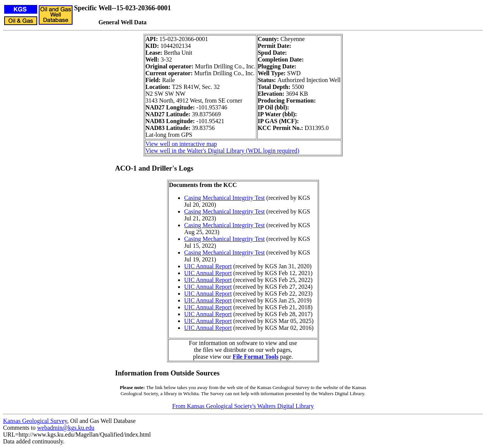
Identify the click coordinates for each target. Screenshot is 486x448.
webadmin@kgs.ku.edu (66, 428)
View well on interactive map (181, 144)
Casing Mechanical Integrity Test (224, 198)
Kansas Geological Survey (35, 421)
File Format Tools (256, 357)
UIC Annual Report (208, 266)
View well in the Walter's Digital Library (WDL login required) (222, 151)
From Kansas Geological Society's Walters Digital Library (243, 406)
